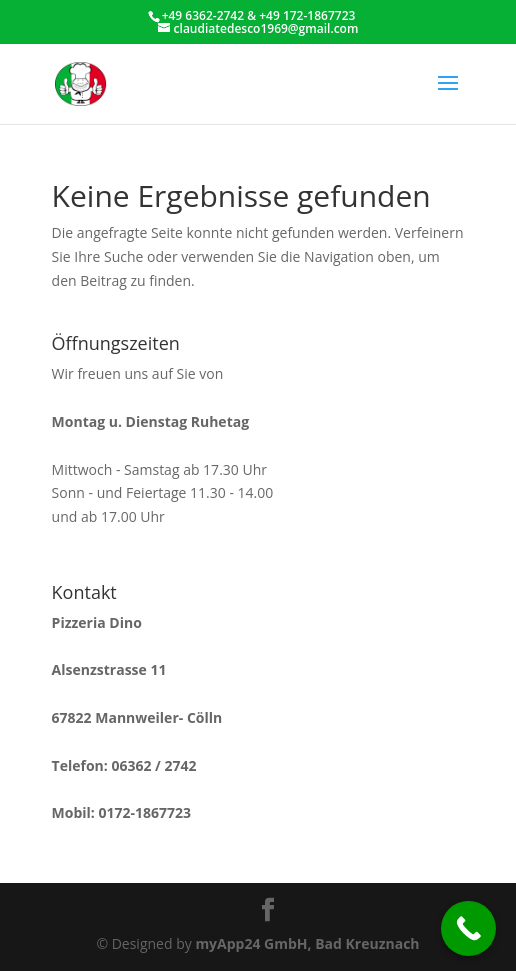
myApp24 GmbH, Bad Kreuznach (307, 943)
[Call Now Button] (468, 928)
